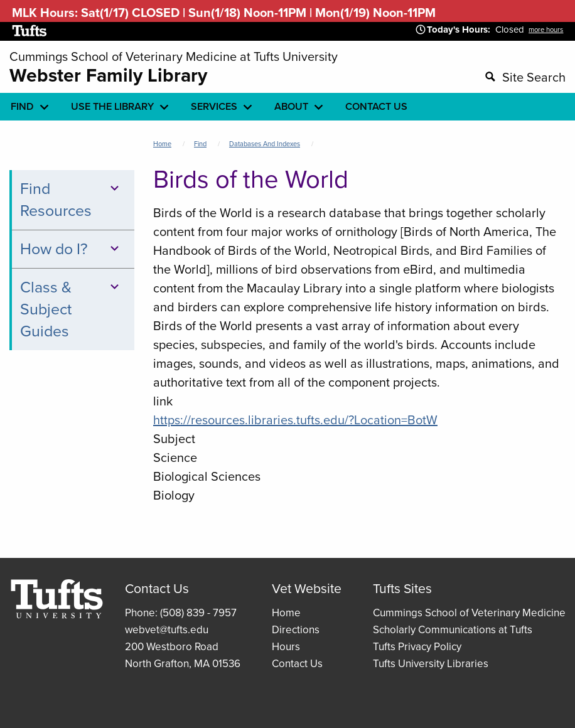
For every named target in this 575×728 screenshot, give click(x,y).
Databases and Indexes (265, 144)
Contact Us (297, 664)
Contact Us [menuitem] (376, 106)
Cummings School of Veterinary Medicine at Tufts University (174, 56)
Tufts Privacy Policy (417, 647)
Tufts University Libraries (431, 664)
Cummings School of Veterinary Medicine (469, 613)
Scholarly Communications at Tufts (453, 630)
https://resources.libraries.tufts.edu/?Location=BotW (295, 420)
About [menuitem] (291, 106)
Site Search (534, 77)
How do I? (72, 249)
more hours (546, 29)
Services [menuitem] (214, 106)
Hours (286, 647)
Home (162, 144)
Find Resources (72, 200)
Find (200, 144)
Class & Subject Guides (72, 309)
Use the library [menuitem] (112, 106)
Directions (296, 630)
